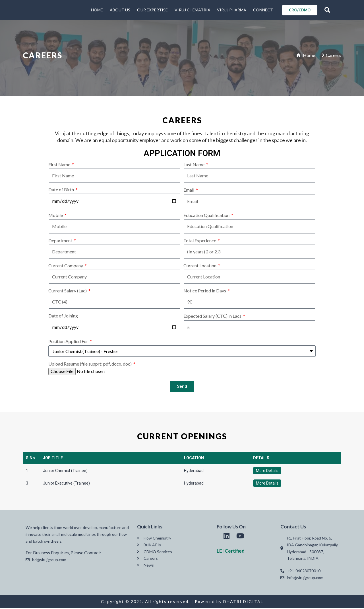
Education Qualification (207, 217)
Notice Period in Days (205, 292)
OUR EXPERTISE (152, 10)
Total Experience (200, 242)
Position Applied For (69, 343)
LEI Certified (231, 552)
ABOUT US (120, 10)
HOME (97, 10)
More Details (267, 472)
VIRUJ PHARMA (232, 10)
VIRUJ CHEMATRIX (192, 10)
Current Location (200, 267)
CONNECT (263, 10)
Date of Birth (62, 191)
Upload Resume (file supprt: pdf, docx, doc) (90, 365)
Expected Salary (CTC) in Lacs (213, 317)
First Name (60, 166)
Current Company (66, 267)
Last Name (194, 166)
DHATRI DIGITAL (243, 603)
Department (61, 242)
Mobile (56, 217)
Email (189, 191)
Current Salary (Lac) (68, 292)
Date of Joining (63, 317)
